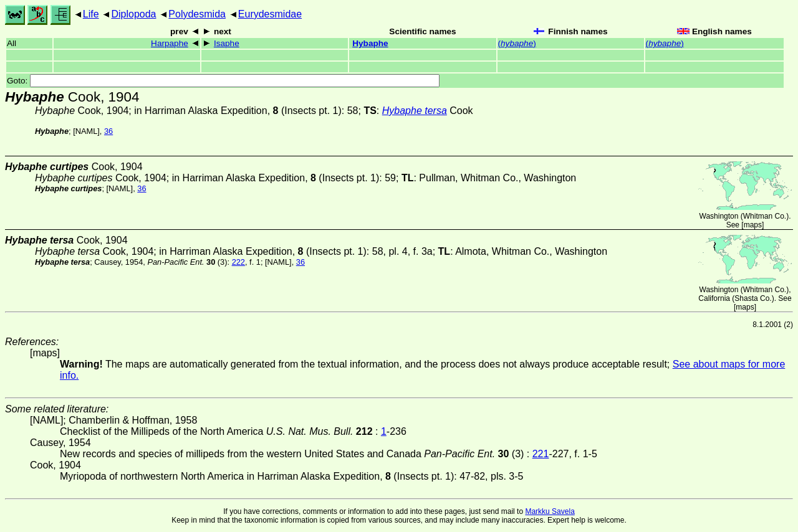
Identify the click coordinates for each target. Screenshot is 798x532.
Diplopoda (133, 14)
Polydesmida (197, 14)
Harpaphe (170, 43)
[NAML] (86, 131)
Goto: (223, 81)
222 (238, 262)
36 (108, 131)
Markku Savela (550, 511)
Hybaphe (370, 43)
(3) (187, 262)
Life (91, 14)
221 (541, 454)
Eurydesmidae (270, 14)
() (517, 43)
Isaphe (227, 43)
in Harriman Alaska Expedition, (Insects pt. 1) (238, 111)
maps (753, 225)
